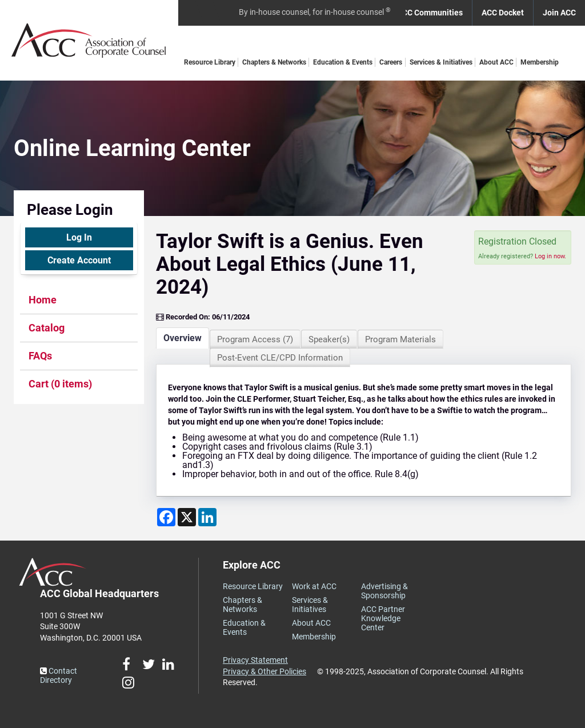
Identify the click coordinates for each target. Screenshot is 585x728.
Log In (79, 237)
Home (43, 300)
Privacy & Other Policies (265, 671)
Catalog (47, 328)
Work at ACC (314, 586)
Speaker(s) (329, 339)
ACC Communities (430, 13)
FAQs (40, 356)
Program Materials (400, 339)
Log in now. (550, 256)
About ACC (496, 62)
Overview (183, 338)
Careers (391, 62)
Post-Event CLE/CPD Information (280, 358)
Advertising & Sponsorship (384, 591)
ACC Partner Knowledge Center (383, 618)
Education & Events (343, 62)
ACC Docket (503, 13)
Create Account (79, 260)
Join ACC (559, 13)
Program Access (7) (255, 339)
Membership (540, 62)
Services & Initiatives (441, 62)
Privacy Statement (255, 660)
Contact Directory (59, 675)
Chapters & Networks (274, 62)
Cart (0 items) (60, 384)
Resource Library (210, 62)
